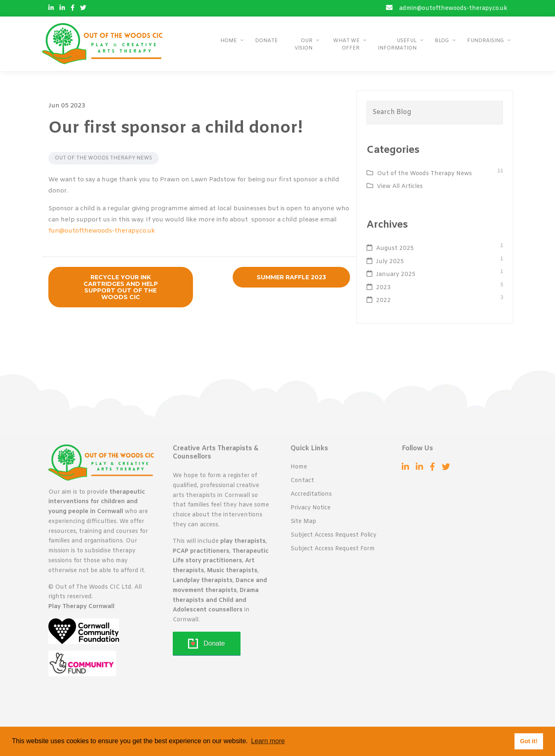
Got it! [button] (529, 741)
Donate (266, 41)
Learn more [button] (268, 741)
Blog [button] (442, 41)
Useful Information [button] (397, 45)
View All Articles (400, 187)
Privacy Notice (311, 508)
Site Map (303, 522)
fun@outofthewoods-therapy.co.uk (102, 231)
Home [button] (229, 41)
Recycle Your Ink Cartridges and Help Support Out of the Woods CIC (121, 287)
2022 (383, 301)
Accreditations (311, 494)
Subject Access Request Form (333, 549)
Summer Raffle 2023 (291, 277)
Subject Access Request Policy (333, 535)
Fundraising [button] (485, 41)
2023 (383, 288)
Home (299, 467)
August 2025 (395, 248)
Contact (302, 481)
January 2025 (396, 275)
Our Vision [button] (304, 45)
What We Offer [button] (346, 45)
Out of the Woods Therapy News (104, 158)
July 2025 (390, 262)
